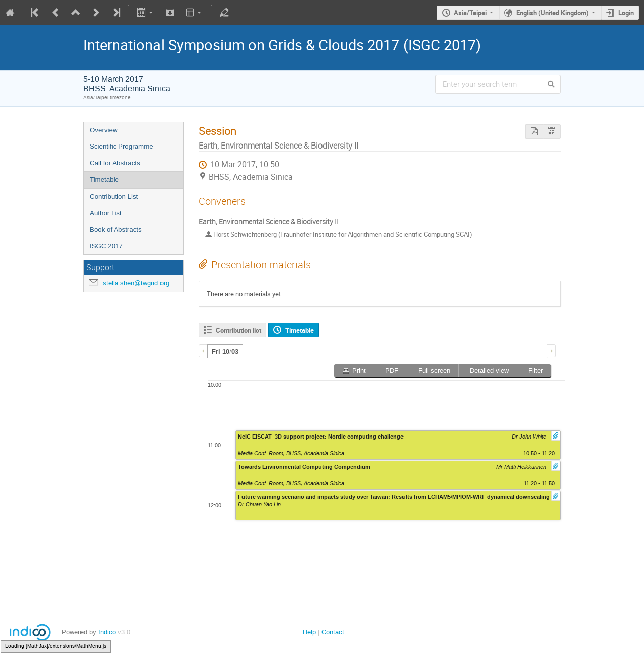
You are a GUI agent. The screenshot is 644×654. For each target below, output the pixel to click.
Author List (106, 213)
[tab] (225, 351)
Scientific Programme (122, 146)
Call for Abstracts (115, 163)
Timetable (104, 179)
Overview (104, 130)
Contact (333, 632)
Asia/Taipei (470, 13)
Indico (107, 632)
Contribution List (114, 197)
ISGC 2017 (106, 246)
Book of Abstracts (116, 229)
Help (309, 632)
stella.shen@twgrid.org (136, 283)
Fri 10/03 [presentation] (225, 352)
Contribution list (238, 330)
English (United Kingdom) (552, 13)
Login (626, 13)
